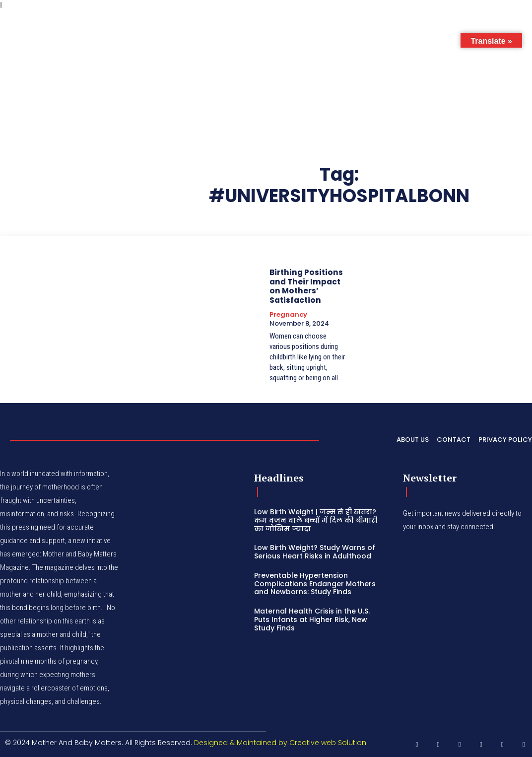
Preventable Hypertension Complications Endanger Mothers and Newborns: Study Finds (315, 583)
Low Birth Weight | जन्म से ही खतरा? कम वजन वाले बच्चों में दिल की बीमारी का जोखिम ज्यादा (316, 519)
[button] (460, 32)
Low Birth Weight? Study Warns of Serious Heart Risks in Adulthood (315, 551)
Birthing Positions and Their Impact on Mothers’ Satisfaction (304, 286)
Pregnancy (288, 314)
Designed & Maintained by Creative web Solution (280, 742)
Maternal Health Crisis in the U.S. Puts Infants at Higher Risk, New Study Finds (312, 619)
